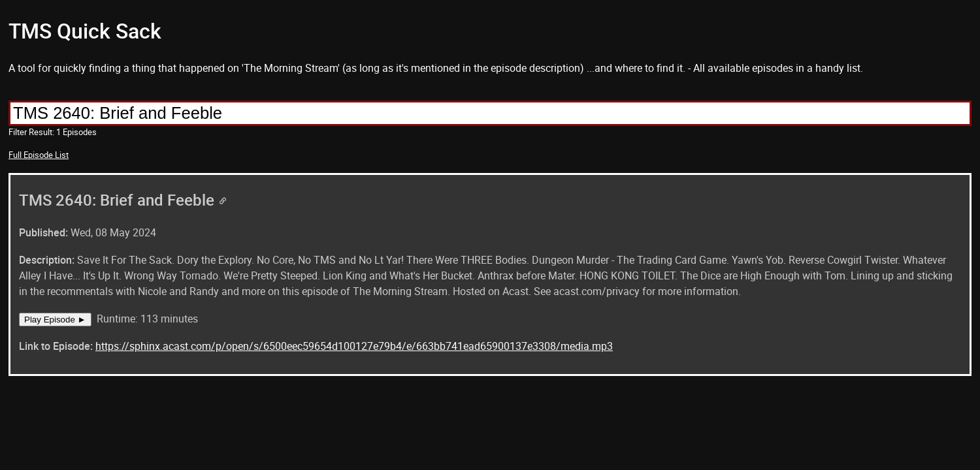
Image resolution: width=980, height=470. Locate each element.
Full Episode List (39, 155)
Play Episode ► (55, 320)
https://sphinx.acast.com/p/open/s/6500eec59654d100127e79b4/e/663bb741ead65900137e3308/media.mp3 (354, 346)
